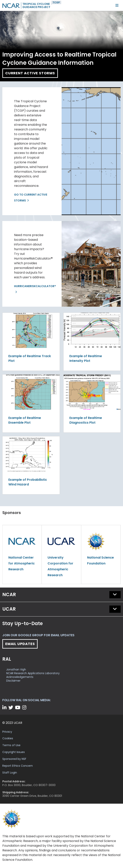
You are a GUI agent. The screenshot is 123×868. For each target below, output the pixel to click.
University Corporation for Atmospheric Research (60, 566)
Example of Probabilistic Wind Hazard (28, 482)
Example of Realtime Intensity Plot (86, 358)
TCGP (56, 2)
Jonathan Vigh (16, 670)
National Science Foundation (100, 560)
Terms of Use (11, 745)
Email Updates (20, 644)
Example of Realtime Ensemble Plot (25, 420)
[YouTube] (18, 708)
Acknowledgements (20, 677)
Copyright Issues (14, 752)
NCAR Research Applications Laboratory (33, 673)
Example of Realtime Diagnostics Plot (86, 420)
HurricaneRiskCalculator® (32, 286)
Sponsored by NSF (14, 759)
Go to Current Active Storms (31, 198)
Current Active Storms (30, 73)
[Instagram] (25, 708)
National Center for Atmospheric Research (22, 563)
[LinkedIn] (5, 708)
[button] (115, 595)
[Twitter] (11, 708)
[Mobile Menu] (117, 5)
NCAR (9, 594)
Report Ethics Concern (18, 766)
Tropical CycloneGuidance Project (36, 5)
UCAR (9, 609)
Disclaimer (13, 681)
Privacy (7, 732)
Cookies (8, 738)
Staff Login (10, 773)
